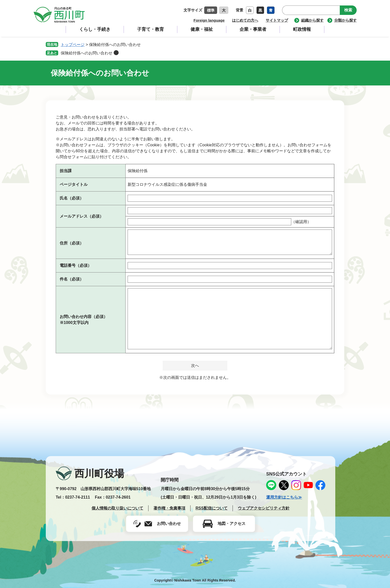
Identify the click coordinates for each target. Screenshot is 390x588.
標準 (211, 10)
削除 (116, 53)
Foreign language (209, 20)
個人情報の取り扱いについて (117, 508)
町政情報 (302, 29)
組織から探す (312, 20)
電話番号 (76, 265)
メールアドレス (82, 216)
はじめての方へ (245, 20)
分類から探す (345, 20)
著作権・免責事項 (169, 508)
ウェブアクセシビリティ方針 (264, 508)
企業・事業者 (253, 29)
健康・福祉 (202, 29)
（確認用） (301, 222)
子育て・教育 (150, 29)
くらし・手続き (95, 29)
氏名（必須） (72, 198)
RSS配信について (212, 508)
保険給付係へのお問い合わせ (87, 53)
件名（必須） (72, 279)
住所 (72, 243)
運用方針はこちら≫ (284, 497)
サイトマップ (277, 20)
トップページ (73, 45)
